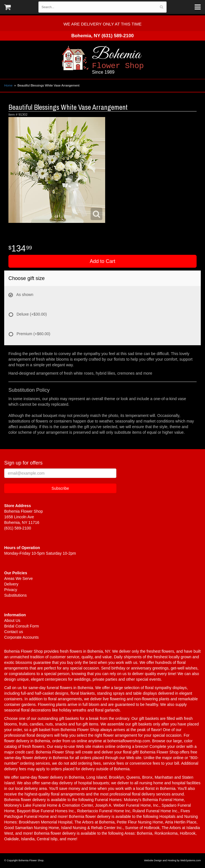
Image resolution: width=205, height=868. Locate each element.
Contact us (14, 632)
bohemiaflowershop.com (129, 741)
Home (8, 85)
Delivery (11, 584)
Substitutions (15, 595)
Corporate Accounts (21, 637)
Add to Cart (102, 261)
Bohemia (133, 60)
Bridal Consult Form (22, 626)
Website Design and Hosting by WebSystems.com (172, 860)
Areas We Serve (19, 578)
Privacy (11, 590)
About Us (12, 620)
